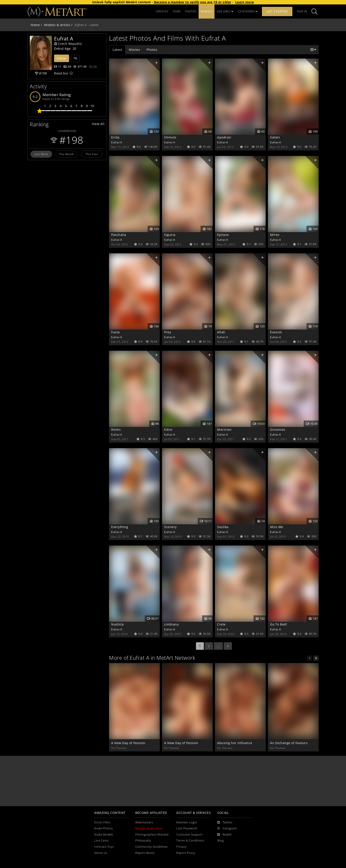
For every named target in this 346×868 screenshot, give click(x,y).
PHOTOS (191, 11)
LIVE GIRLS (225, 11)
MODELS (207, 11)
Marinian (224, 429)
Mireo (275, 235)
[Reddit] (225, 835)
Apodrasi (224, 137)
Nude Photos (104, 828)
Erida (115, 137)
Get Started (277, 11)
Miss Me (277, 527)
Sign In (302, 11)
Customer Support (189, 835)
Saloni (275, 137)
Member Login (187, 822)
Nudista (118, 624)
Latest (117, 50)
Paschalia (119, 235)
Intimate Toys (104, 847)
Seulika (223, 527)
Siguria (170, 235)
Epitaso (223, 235)
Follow (62, 58)
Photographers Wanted (152, 835)
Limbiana (171, 624)
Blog (220, 841)
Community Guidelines (151, 847)
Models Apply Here (149, 828)
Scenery (170, 527)
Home (35, 25)
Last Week (41, 154)
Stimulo (170, 137)
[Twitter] (225, 823)
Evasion (276, 332)
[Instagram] (227, 828)
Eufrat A (117, 142)
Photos (152, 50)
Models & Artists (57, 25)
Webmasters (144, 822)
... (218, 646)
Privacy (181, 847)
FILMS (177, 11)
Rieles (116, 429)
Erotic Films (102, 822)
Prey (168, 332)
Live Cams (101, 841)
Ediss (168, 429)
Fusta (116, 332)
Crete (221, 624)
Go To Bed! (279, 624)
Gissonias (278, 429)
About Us (101, 853)
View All (98, 124)
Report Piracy (186, 853)
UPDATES (162, 11)
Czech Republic (68, 44)
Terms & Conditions (190, 841)
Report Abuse (145, 853)
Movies (134, 50)
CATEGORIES (248, 11)
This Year (92, 154)
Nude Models (104, 835)
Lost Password (187, 828)
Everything (120, 527)
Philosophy (143, 841)
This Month (67, 154)
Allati (221, 332)
